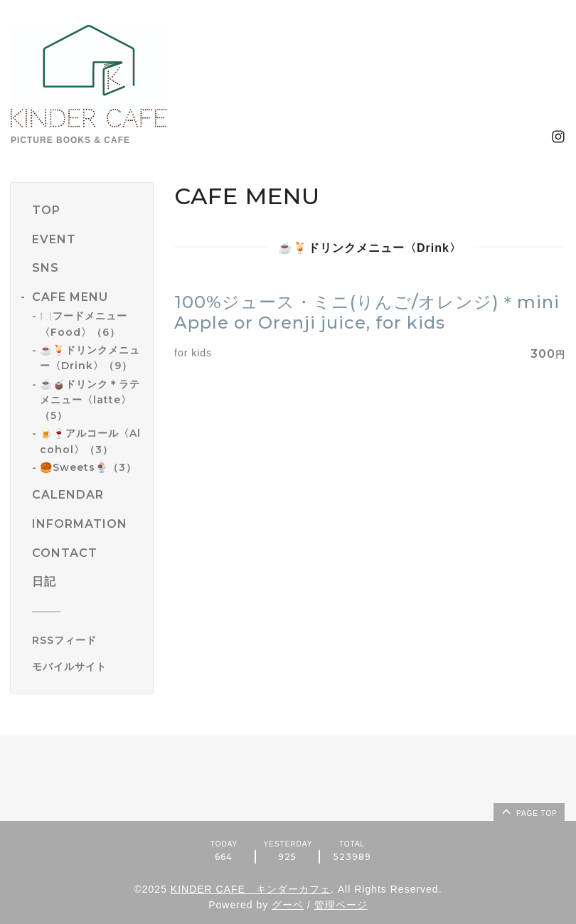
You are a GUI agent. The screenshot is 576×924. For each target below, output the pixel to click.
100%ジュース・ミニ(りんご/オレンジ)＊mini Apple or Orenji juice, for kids (367, 312)
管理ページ (341, 905)
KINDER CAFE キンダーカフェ (251, 889)
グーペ (288, 905)
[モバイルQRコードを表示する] (87, 667)
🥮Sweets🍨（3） (88, 467)
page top (528, 811)
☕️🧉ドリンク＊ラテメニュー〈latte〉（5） (90, 400)
